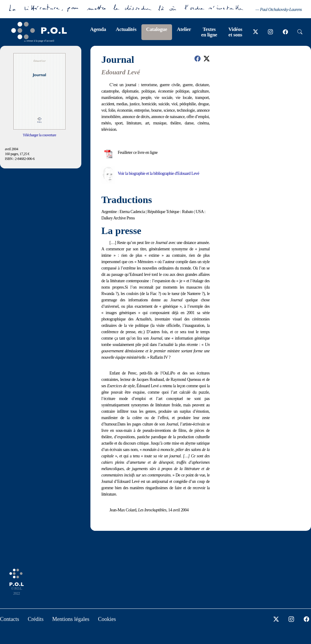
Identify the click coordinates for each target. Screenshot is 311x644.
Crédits (36, 619)
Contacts (10, 619)
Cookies (107, 619)
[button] (198, 59)
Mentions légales (71, 619)
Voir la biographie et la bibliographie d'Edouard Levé (158, 173)
